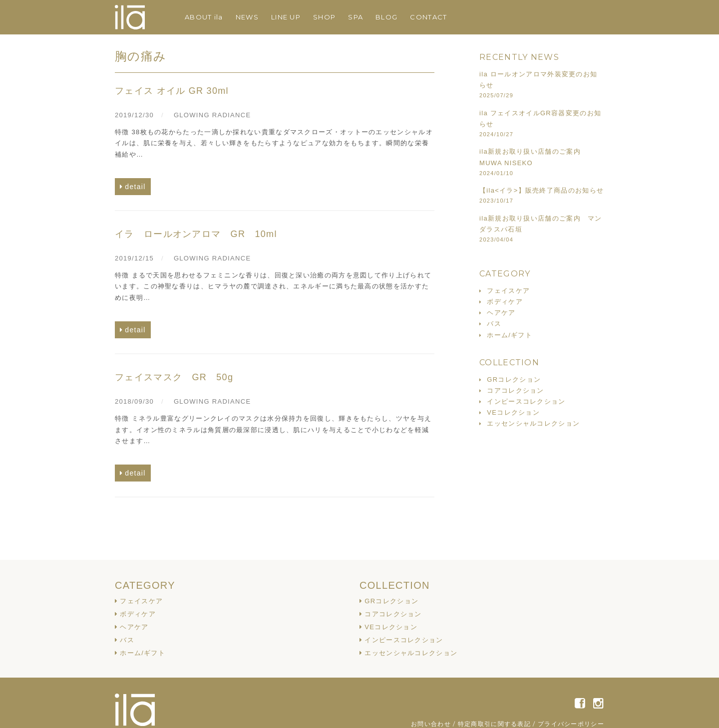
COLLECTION (395, 585)
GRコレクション (514, 379)
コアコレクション (515, 390)
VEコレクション (513, 412)
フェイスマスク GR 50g (174, 377)
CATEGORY (145, 585)
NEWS (247, 17)
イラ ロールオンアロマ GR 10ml (196, 234)
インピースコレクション (526, 401)
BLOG (386, 17)
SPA (356, 17)
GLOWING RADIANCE (212, 115)
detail (135, 187)
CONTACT (428, 17)
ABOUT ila (204, 17)
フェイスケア (508, 291)
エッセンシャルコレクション (533, 423)
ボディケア (505, 302)
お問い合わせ (431, 724)
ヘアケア (501, 313)
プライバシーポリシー (571, 724)
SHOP (324, 17)
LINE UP (286, 17)
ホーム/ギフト (510, 335)
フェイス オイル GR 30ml (172, 91)
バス (494, 324)
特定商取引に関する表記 (494, 724)
